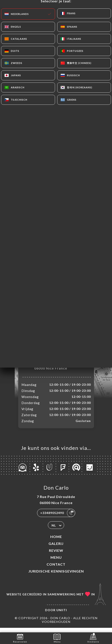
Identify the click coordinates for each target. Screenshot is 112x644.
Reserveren (20, 638)
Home (56, 541)
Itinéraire (93, 638)
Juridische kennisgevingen (56, 576)
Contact (56, 569)
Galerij (56, 548)
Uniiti (62, 615)
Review (56, 555)
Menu (56, 562)
